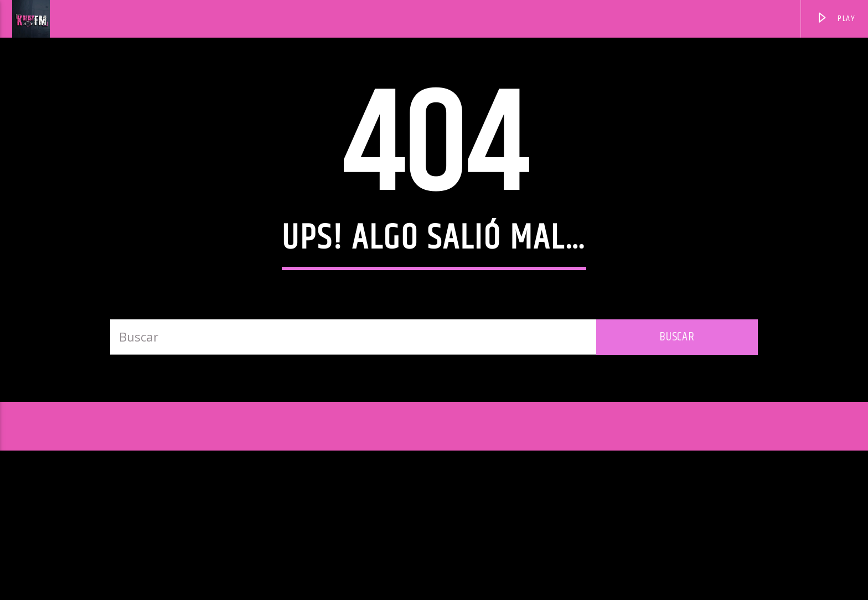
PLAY (836, 20)
